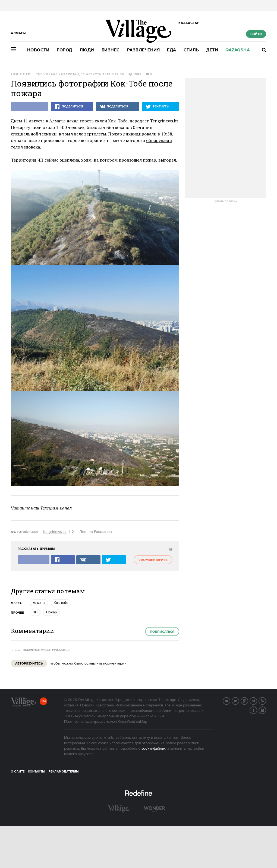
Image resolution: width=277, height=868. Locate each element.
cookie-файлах (154, 749)
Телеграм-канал (56, 508)
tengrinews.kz (55, 532)
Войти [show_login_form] (256, 34)
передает (139, 121)
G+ (248, 700)
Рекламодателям (64, 772)
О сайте (18, 772)
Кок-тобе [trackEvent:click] (61, 603)
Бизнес (111, 50)
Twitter (239, 700)
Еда (172, 50)
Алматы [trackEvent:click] (39, 603)
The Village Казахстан (58, 75)
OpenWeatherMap (133, 722)
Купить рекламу (226, 201)
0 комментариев (153, 560)
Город (64, 50)
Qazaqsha (238, 50)
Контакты (37, 772)
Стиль (191, 50)
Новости (38, 50)
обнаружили (159, 140)
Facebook (257, 710)
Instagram (266, 710)
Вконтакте (230, 700)
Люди (87, 50)
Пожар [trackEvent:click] (51, 612)
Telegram (257, 700)
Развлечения (144, 50)
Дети (212, 50)
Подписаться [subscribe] (162, 632)
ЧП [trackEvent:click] (35, 612)
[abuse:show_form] (170, 549)
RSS (266, 700)
